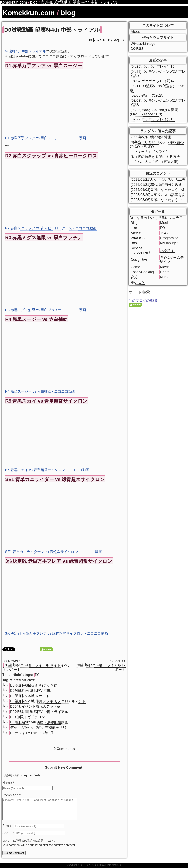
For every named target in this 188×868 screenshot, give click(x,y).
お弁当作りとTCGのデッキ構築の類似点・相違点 (157, 144)
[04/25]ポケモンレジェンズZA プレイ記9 (158, 74)
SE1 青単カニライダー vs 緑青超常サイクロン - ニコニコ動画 (54, 552)
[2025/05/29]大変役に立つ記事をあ (158, 195)
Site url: (9, 837)
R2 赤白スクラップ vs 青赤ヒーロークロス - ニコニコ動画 (51, 228)
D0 (90, 40)
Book (135, 243)
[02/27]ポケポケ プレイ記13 (152, 119)
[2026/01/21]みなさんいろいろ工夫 (158, 180)
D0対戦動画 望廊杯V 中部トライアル (39, 712)
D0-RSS (137, 49)
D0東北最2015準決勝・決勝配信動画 (39, 722)
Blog (134, 223)
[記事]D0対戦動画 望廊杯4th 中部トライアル (79, 2)
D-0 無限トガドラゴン (28, 717)
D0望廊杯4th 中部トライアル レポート (101, 667)
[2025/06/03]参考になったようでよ (158, 190)
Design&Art (139, 260)
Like (134, 228)
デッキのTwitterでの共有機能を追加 (38, 728)
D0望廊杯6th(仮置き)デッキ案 (34, 685)
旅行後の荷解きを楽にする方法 (155, 157)
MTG (164, 277)
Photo (165, 272)
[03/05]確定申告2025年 (149, 95)
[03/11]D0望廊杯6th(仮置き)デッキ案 (157, 88)
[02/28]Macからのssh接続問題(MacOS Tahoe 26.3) (154, 112)
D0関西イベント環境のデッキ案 (35, 706)
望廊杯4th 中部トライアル (26, 51)
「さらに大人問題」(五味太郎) (155, 162)
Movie (165, 267)
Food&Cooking (142, 272)
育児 (134, 277)
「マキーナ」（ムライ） (150, 152)
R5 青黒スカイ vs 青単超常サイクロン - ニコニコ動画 (47, 470)
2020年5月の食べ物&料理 (151, 137)
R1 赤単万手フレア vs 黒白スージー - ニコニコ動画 (45, 138)
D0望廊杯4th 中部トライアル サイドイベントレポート (37, 667)
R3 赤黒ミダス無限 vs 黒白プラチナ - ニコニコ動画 (45, 310)
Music (165, 223)
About (135, 32)
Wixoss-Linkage (143, 44)
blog (68, 13)
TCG (164, 233)
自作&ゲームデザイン (172, 260)
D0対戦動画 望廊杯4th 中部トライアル (52, 30)
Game (135, 267)
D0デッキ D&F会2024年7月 (32, 733)
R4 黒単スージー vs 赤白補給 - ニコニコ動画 (40, 391)
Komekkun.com (29, 13)
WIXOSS (138, 238)
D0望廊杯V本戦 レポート (30, 696)
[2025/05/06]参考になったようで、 (158, 200)
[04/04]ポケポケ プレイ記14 (152, 81)
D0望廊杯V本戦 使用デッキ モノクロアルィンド (48, 701)
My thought (169, 243)
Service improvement (140, 250)
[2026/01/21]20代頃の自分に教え (156, 185)
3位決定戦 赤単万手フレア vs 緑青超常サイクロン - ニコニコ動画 (57, 633)
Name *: (9, 783)
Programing (169, 238)
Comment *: (12, 795)
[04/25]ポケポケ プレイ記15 (152, 66)
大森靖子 (167, 250)
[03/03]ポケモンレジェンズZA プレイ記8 (158, 103)
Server (136, 233)
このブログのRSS (143, 301)
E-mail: (8, 830)
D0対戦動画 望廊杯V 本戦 (30, 691)
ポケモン (138, 282)
